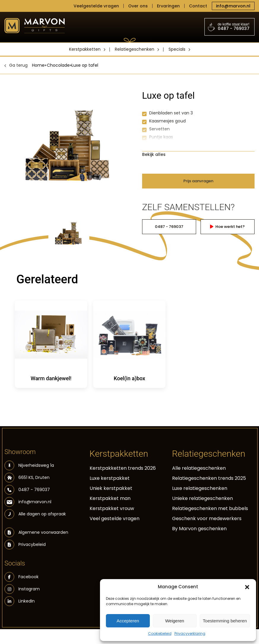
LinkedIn (20, 601)
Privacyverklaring (190, 633)
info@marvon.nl (233, 6)
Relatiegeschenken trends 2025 (209, 478)
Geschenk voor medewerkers (207, 518)
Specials (177, 49)
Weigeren (175, 621)
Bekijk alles (154, 154)
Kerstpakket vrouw (112, 508)
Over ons (138, 6)
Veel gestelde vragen (115, 518)
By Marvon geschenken (199, 529)
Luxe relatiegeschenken (200, 488)
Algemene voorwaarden (43, 532)
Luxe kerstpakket (110, 478)
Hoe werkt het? (227, 227)
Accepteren (128, 621)
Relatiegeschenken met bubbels (210, 508)
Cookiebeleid (160, 633)
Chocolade (58, 65)
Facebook (22, 577)
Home (38, 65)
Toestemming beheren (225, 621)
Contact (198, 6)
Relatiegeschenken (135, 49)
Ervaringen (168, 6)
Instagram (22, 589)
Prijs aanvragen (198, 181)
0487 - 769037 (230, 27)
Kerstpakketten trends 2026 (123, 468)
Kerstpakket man (110, 498)
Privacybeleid (32, 544)
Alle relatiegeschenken (199, 468)
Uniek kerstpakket (111, 488)
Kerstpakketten (85, 49)
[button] (247, 587)
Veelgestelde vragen (96, 6)
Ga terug (18, 65)
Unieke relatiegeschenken (202, 498)
